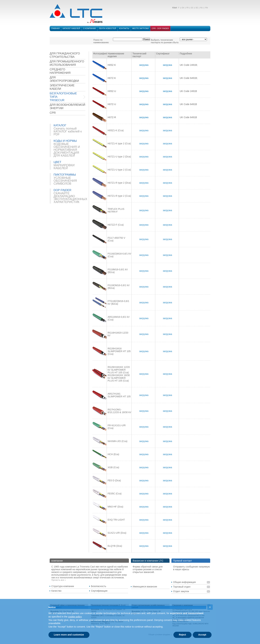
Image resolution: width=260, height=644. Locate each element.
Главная (55, 28)
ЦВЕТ (57, 162)
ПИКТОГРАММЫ (65, 175)
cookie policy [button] (75, 617)
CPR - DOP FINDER (160, 28)
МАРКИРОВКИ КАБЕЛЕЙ (64, 167)
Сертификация (99, 591)
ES (192, 8)
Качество (56, 591)
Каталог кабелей (71, 28)
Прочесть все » (59, 580)
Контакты (124, 28)
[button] (210, 607)
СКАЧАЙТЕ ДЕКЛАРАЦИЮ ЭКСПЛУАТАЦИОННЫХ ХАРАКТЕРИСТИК (70, 198)
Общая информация (184, 582)
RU (202, 8)
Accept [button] (202, 635)
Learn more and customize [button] (69, 635)
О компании (90, 28)
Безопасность (99, 586)
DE (197, 8)
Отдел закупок (181, 591)
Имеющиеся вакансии (145, 587)
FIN (206, 8)
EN (183, 8)
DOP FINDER (62, 190)
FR (187, 8)
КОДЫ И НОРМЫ (65, 141)
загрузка (144, 65)
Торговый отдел (182, 587)
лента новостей (107, 28)
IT (178, 8)
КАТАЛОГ (60, 125)
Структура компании (63, 586)
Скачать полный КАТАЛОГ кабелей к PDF (68, 131)
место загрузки (141, 28)
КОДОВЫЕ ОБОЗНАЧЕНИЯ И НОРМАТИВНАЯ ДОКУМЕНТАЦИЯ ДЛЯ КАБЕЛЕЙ (67, 150)
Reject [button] (182, 635)
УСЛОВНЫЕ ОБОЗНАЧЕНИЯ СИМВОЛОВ (65, 181)
